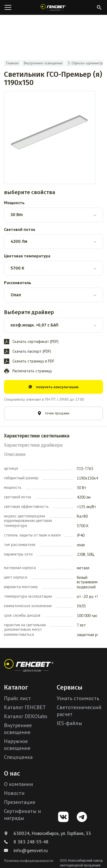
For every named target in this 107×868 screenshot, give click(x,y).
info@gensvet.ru (26, 850)
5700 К (17, 268)
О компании (19, 784)
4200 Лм (19, 241)
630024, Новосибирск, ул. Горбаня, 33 (47, 833)
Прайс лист (17, 698)
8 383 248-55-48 (26, 842)
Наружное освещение (17, 745)
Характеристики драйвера (33, 445)
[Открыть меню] (8, 7)
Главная (12, 63)
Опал (16, 295)
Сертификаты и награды (23, 815)
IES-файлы (69, 723)
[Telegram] (82, 817)
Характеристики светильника (37, 436)
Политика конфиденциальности (29, 861)
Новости (14, 793)
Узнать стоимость (78, 698)
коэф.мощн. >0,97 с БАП (34, 325)
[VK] (63, 817)
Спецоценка (18, 757)
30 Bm (17, 215)
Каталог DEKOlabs (26, 716)
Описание (15, 454)
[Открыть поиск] (99, 7)
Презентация (19, 802)
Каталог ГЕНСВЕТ (25, 707)
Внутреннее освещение (43, 63)
